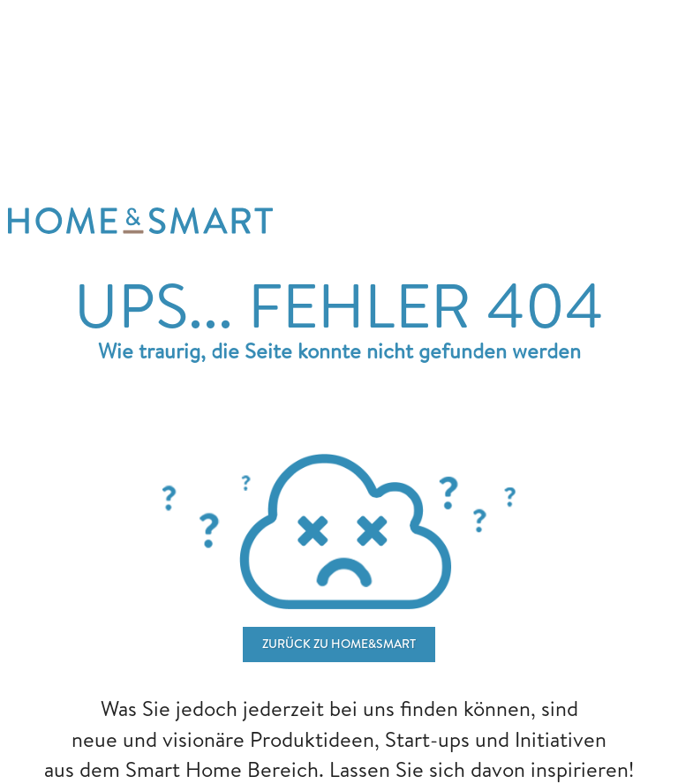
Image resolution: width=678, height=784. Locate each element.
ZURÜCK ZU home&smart (339, 644)
